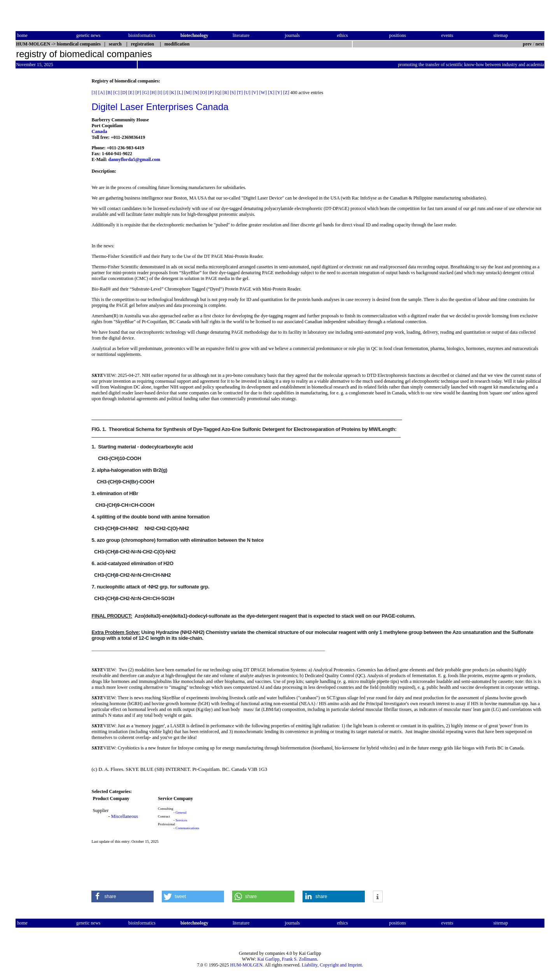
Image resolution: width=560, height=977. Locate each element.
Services (181, 820)
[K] (173, 93)
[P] (211, 93)
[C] (116, 93)
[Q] (218, 93)
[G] (146, 93)
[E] (131, 93)
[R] (226, 93)
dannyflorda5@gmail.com (134, 159)
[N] (196, 93)
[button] (122, 896)
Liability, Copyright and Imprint (332, 965)
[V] (255, 93)
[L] (180, 93)
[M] (188, 93)
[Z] (286, 93)
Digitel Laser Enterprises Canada (160, 107)
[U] (247, 93)
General (181, 812)
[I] (160, 93)
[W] (263, 93)
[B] (109, 93)
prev (527, 44)
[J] (166, 93)
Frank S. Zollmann (299, 959)
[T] (240, 93)
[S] (233, 93)
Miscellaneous (124, 816)
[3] (94, 93)
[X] (271, 93)
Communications (187, 828)
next (540, 44)
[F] (138, 93)
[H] (153, 93)
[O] (204, 93)
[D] (124, 93)
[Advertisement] (48, 195)
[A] (101, 93)
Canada (99, 131)
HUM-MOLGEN (246, 965)
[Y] (279, 93)
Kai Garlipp (269, 959)
